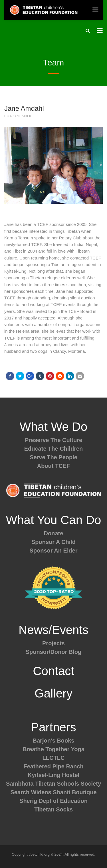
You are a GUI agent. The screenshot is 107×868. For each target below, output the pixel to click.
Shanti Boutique (75, 792)
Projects (53, 643)
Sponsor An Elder (53, 551)
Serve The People (53, 457)
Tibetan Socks (53, 809)
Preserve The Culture (53, 440)
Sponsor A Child (53, 542)
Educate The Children (54, 449)
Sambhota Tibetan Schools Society (53, 784)
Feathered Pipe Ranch (53, 766)
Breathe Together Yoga (53, 749)
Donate (54, 533)
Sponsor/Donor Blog (54, 652)
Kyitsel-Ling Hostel (53, 775)
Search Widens (31, 792)
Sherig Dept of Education (53, 801)
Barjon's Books (54, 741)
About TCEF (54, 466)
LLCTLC (54, 758)
